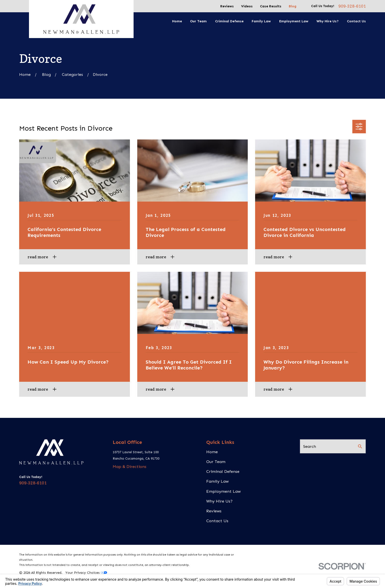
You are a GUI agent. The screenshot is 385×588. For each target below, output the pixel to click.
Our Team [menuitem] (198, 21)
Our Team (216, 462)
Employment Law (223, 491)
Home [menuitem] (177, 21)
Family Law (217, 481)
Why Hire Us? (219, 501)
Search (310, 446)
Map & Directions (130, 466)
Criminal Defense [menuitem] (229, 21)
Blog (293, 6)
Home (212, 452)
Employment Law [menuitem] (294, 21)
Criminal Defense (223, 471)
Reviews (227, 6)
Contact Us (217, 521)
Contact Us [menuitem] (356, 21)
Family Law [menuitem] (261, 21)
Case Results (271, 6)
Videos (247, 6)
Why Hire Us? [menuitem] (328, 21)
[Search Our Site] (360, 446)
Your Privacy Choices (86, 573)
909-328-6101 (352, 6)
